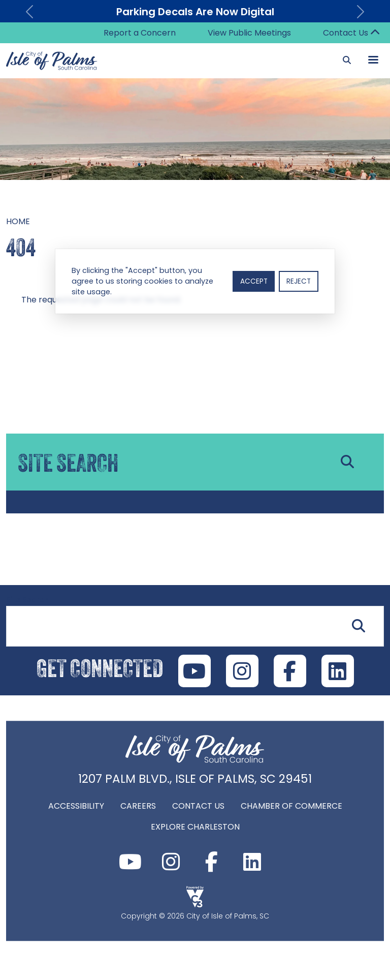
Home (18, 221)
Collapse (375, 33)
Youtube (130, 862)
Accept (254, 281)
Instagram (171, 862)
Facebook (211, 862)
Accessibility (76, 806)
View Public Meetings (249, 33)
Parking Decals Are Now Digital (195, 12)
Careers (138, 806)
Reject (299, 281)
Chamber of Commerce (291, 806)
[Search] (347, 60)
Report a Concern (140, 33)
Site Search (27, 600)
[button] (29, 12)
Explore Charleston (195, 827)
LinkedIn (338, 671)
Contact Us (346, 33)
